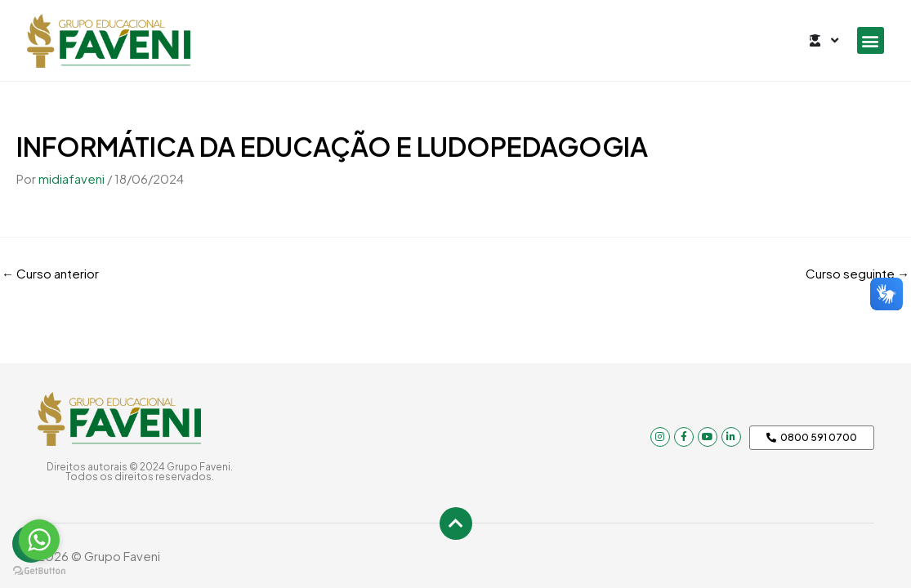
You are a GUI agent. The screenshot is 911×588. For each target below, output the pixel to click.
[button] (871, 40)
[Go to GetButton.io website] (39, 571)
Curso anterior (50, 273)
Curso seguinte (857, 273)
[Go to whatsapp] (39, 540)
